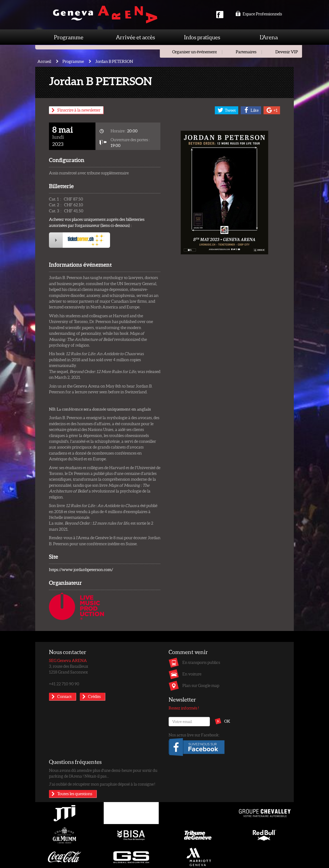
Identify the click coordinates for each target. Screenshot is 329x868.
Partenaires (246, 52)
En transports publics (201, 662)
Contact (64, 696)
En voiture (192, 674)
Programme (69, 37)
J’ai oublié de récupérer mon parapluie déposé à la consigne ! (102, 784)
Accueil (44, 61)
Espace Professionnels (259, 14)
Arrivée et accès (135, 37)
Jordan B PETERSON (114, 61)
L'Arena (269, 37)
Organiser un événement (194, 52)
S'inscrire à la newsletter (79, 110)
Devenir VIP (287, 52)
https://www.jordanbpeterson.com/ (81, 569)
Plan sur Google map (201, 685)
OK (227, 721)
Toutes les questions (75, 794)
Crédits (94, 696)
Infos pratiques (202, 37)
